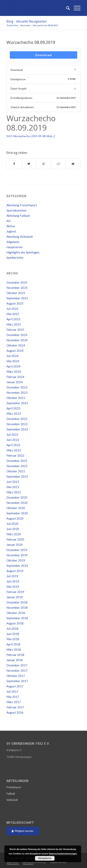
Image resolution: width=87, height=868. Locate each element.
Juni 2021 (13, 482)
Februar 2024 (15, 377)
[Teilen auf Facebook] (14, 164)
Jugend (11, 231)
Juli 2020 (12, 524)
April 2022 (13, 445)
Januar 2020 (15, 545)
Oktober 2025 (16, 293)
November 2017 (17, 670)
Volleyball (12, 800)
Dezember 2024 (17, 335)
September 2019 (17, 566)
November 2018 (17, 608)
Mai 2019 (13, 587)
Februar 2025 (15, 330)
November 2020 (17, 503)
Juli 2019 (12, 576)
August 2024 (15, 351)
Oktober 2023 (16, 398)
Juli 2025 (12, 309)
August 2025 (15, 303)
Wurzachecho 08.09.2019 (31, 42)
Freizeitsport (14, 787)
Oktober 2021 (16, 471)
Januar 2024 (15, 382)
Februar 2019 (15, 592)
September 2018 (17, 618)
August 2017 (15, 686)
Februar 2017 (15, 707)
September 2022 (17, 429)
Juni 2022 (13, 440)
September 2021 (17, 476)
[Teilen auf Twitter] (29, 164)
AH (9, 221)
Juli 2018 (12, 629)
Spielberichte (15, 258)
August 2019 (15, 571)
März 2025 (14, 324)
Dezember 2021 (17, 461)
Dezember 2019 (17, 550)
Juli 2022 (12, 434)
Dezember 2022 (17, 419)
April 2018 (13, 644)
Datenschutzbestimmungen (63, 854)
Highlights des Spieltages (23, 252)
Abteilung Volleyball (20, 237)
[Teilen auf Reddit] (58, 164)
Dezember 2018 (17, 602)
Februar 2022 (15, 455)
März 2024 (14, 372)
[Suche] (66, 8)
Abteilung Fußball (18, 216)
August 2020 (15, 518)
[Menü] (75, 8)
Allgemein (13, 242)
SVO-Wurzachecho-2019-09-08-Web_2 (31, 136)
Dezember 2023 (17, 387)
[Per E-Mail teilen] (73, 164)
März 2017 (14, 702)
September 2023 (17, 403)
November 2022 (17, 424)
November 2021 (17, 466)
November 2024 (17, 340)
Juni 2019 (13, 581)
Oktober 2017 (16, 676)
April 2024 (13, 366)
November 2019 (17, 555)
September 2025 (17, 298)
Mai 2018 (13, 639)
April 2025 (13, 319)
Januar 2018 (15, 660)
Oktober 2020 (16, 508)
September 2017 (17, 681)
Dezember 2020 (17, 497)
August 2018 (15, 623)
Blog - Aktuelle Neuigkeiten (27, 21)
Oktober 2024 (16, 345)
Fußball (11, 794)
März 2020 (14, 534)
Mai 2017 (13, 697)
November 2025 (17, 288)
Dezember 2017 (17, 665)
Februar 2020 (15, 539)
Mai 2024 (13, 361)
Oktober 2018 (16, 613)
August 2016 (15, 712)
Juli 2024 (12, 356)
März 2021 (14, 492)
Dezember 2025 (17, 282)
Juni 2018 (13, 634)
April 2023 (13, 408)
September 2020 (17, 513)
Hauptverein (15, 247)
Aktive (11, 226)
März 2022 (14, 450)
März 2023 (14, 414)
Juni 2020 (13, 529)
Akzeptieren (45, 858)
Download (43, 55)
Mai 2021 (13, 487)
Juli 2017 (12, 691)
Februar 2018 (15, 655)
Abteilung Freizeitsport (22, 205)
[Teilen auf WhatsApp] (44, 164)
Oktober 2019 (16, 560)
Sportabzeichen (17, 210)
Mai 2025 (13, 314)
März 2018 (14, 649)
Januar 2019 (15, 597)
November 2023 (17, 393)
